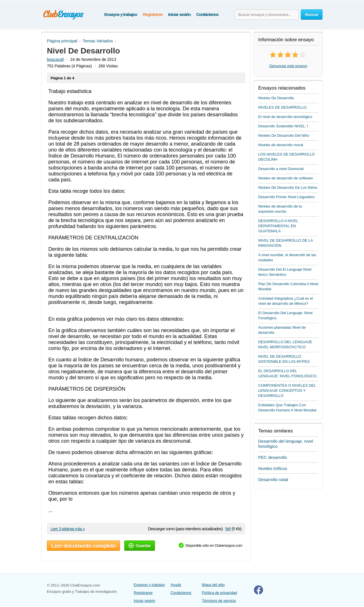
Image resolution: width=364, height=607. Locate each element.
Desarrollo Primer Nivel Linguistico (287, 197)
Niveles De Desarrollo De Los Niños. (288, 188)
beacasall (55, 59)
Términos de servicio (219, 601)
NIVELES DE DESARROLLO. (283, 107)
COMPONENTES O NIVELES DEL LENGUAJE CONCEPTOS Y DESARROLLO (287, 390)
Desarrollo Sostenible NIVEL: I (283, 126)
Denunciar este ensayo (288, 66)
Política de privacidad (220, 593)
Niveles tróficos (273, 468)
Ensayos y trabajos (121, 14)
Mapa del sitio (213, 585)
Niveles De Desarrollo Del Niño (284, 135)
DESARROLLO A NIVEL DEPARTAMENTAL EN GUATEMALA (278, 226)
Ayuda (176, 585)
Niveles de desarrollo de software (286, 178)
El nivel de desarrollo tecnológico (285, 117)
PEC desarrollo (273, 457)
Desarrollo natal (273, 479)
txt (228, 529)
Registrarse (153, 14)
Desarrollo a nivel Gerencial (281, 169)
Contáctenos (207, 14)
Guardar (140, 545)
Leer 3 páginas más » (68, 529)
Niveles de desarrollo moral (281, 145)
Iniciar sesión (179, 14)
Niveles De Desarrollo (276, 98)
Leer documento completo (83, 546)
